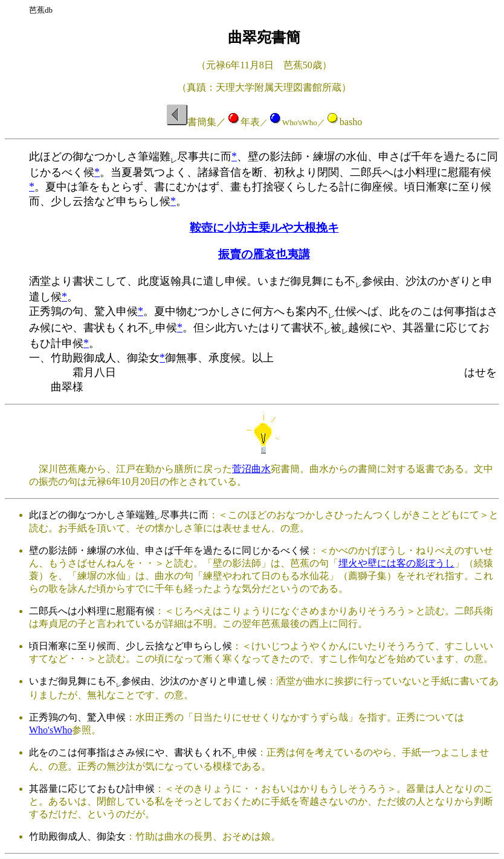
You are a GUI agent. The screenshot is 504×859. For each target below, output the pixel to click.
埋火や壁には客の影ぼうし (396, 563)
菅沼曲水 (251, 469)
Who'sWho (50, 730)
